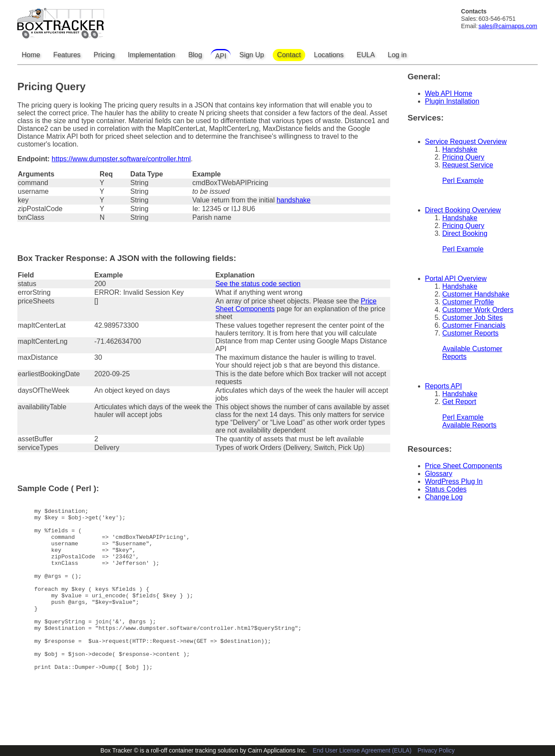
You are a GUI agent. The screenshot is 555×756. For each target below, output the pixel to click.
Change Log (444, 497)
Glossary (439, 474)
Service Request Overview (466, 142)
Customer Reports (470, 333)
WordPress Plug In (454, 481)
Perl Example (463, 181)
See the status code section (258, 284)
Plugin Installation (452, 101)
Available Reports (469, 425)
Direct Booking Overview (463, 210)
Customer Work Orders (478, 310)
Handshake (460, 149)
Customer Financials (474, 325)
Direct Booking (465, 233)
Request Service (468, 165)
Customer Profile (468, 302)
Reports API (443, 386)
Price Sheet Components (464, 466)
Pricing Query (463, 157)
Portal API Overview (456, 279)
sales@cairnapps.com (508, 26)
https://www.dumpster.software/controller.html (121, 159)
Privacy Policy (436, 751)
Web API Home (449, 93)
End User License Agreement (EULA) (362, 751)
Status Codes (446, 489)
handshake (294, 200)
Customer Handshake (476, 294)
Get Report (459, 402)
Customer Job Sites (473, 318)
